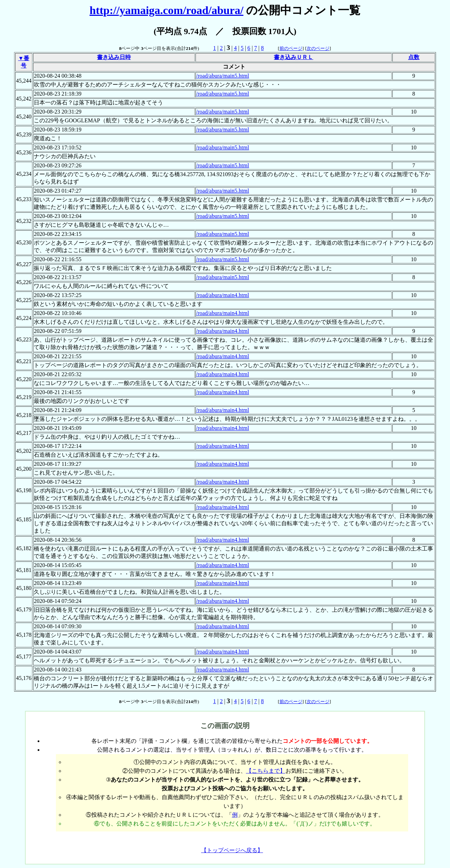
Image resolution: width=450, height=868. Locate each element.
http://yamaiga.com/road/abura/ (167, 10)
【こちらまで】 (266, 771)
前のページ (291, 48)
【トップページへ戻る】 (232, 850)
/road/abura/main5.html (223, 76)
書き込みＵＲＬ (294, 57)
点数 (414, 57)
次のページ (318, 48)
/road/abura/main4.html (223, 295)
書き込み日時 (114, 57)
